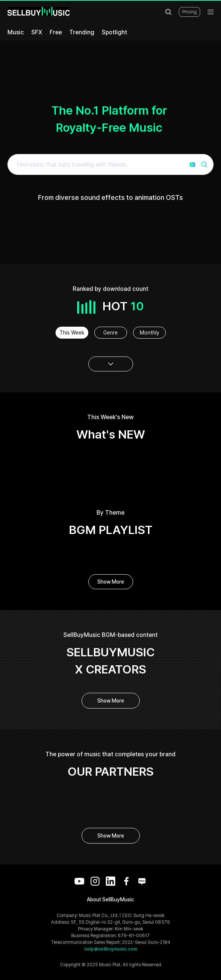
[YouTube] (79, 881)
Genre (110, 333)
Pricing (190, 12)
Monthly (149, 333)
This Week (72, 333)
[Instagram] (95, 881)
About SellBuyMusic (110, 899)
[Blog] (142, 881)
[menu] (211, 12)
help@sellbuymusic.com (111, 949)
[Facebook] (126, 881)
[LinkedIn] (111, 881)
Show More (111, 582)
